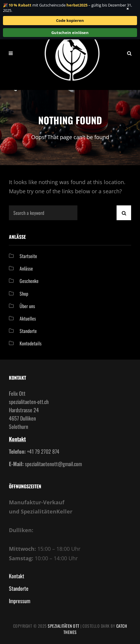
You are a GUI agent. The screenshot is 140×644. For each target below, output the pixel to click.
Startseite (28, 256)
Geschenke (29, 281)
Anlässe (26, 268)
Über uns (27, 306)
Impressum (20, 601)
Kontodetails (31, 343)
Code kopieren (70, 20)
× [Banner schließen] (128, 9)
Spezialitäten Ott (64, 626)
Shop (24, 294)
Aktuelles (28, 318)
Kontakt (17, 439)
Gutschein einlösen (70, 33)
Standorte (28, 331)
